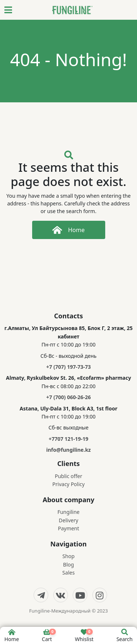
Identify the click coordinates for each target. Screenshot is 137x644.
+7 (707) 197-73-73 (69, 367)
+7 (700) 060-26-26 (69, 397)
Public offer (68, 476)
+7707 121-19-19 (68, 439)
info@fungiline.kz (68, 450)
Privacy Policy (68, 484)
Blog (69, 565)
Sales (69, 573)
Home (68, 230)
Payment (68, 528)
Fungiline (68, 512)
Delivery (68, 520)
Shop (68, 556)
